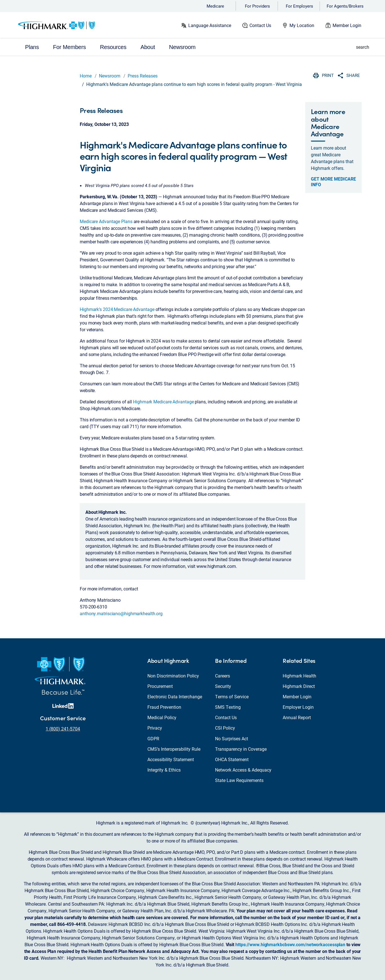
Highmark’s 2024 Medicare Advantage (117, 309)
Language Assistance (210, 25)
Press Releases (143, 76)
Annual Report (297, 717)
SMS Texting (228, 707)
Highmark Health (299, 676)
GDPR (153, 738)
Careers (223, 676)
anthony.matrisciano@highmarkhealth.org (121, 613)
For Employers (299, 6)
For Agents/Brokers (345, 6)
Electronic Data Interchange (175, 696)
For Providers (257, 6)
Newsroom (110, 76)
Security (223, 686)
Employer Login (298, 707)
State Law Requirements (239, 780)
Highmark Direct (299, 686)
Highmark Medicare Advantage (163, 402)
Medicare (215, 6)
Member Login (347, 25)
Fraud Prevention (164, 707)
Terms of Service (232, 696)
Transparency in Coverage (241, 749)
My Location (302, 25)
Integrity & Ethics (164, 770)
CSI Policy (225, 728)
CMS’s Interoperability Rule (174, 749)
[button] (359, 47)
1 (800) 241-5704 (63, 729)
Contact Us (260, 25)
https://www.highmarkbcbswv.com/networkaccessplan (290, 944)
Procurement (160, 686)
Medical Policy (162, 717)
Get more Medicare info (333, 182)
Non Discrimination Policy (173, 676)
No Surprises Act (232, 738)
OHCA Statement (232, 759)
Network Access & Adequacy (243, 770)
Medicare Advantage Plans (106, 221)
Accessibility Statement (171, 759)
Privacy (155, 728)
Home (86, 76)
